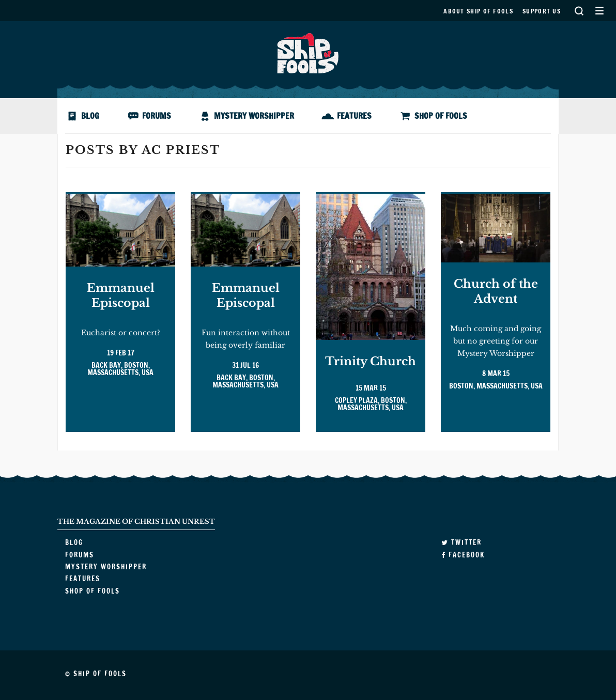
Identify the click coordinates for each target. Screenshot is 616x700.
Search (579, 11)
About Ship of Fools (478, 11)
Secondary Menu (599, 11)
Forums (157, 116)
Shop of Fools (441, 116)
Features (354, 116)
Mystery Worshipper (254, 116)
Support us (542, 11)
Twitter (461, 542)
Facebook (463, 555)
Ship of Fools (308, 52)
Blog (90, 116)
